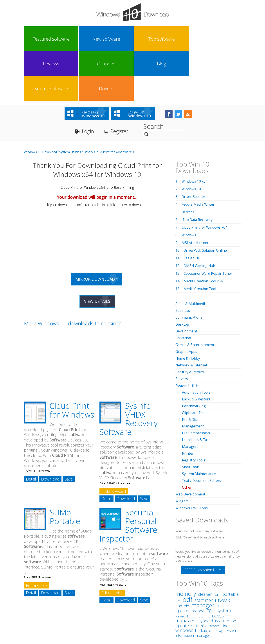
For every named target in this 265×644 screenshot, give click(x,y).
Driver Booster (194, 148)
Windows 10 (191, 140)
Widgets (182, 451)
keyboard (205, 571)
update (182, 576)
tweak (224, 550)
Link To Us (100, 603)
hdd (218, 571)
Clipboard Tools (195, 363)
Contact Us (165, 603)
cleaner (205, 544)
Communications (189, 268)
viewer (180, 566)
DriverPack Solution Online (206, 201)
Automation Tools (197, 343)
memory (186, 544)
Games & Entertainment (195, 296)
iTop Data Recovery (198, 171)
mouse (230, 571)
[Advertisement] (59, 189)
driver (223, 556)
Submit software (200, 39)
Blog (173, 39)
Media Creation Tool (200, 240)
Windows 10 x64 (195, 132)
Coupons (146, 39)
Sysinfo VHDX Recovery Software (129, 371)
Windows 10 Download (40, 103)
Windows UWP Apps (192, 458)
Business (183, 262)
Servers (182, 330)
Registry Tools (194, 411)
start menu (205, 550)
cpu (211, 561)
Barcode (188, 163)
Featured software (37, 39)
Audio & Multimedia (191, 255)
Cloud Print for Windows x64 (114, 103)
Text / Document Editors (202, 431)
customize (199, 576)
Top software (91, 39)
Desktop (182, 275)
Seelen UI (191, 209)
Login (88, 82)
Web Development (191, 445)
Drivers (227, 39)
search (214, 576)
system (224, 561)
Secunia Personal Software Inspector (128, 477)
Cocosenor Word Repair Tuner (209, 224)
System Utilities (70, 103)
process (198, 561)
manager (203, 555)
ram (217, 544)
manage (202, 586)
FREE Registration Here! (203, 520)
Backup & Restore (197, 350)
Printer (188, 404)
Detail (31, 431)
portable (231, 544)
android (182, 556)
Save (69, 431)
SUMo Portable (65, 469)
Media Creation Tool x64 (204, 232)
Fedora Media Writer (198, 155)
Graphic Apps (186, 302)
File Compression (196, 384)
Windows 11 (191, 186)
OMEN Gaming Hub (200, 217)
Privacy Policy (132, 603)
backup (201, 581)
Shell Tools (191, 417)
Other (87, 103)
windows (184, 580)
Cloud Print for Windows (72, 362)
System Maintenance (199, 424)
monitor (196, 566)
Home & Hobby (188, 309)
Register (121, 82)
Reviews (119, 39)
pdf (187, 550)
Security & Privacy (190, 323)
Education (184, 289)
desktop (216, 581)
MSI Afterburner (195, 194)
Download (50, 431)
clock (226, 576)
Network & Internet (192, 316)
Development (187, 282)
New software (64, 39)
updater (183, 561)
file (178, 551)
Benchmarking (194, 357)
